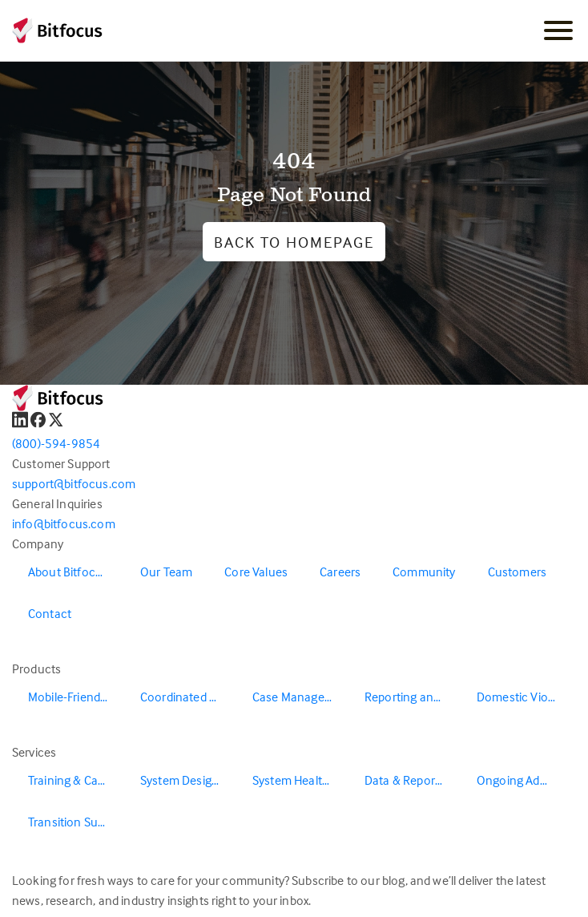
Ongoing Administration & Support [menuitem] (525, 780)
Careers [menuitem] (340, 572)
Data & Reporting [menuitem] (410, 780)
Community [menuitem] (424, 572)
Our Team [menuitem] (166, 572)
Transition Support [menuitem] (76, 822)
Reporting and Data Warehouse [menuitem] (413, 697)
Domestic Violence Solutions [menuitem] (525, 697)
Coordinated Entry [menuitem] (188, 697)
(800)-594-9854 (56, 443)
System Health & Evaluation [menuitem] (300, 780)
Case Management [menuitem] (300, 697)
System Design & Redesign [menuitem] (188, 780)
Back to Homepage (294, 242)
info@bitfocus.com (64, 523)
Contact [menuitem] (50, 613)
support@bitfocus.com (74, 483)
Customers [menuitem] (517, 572)
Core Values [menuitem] (256, 572)
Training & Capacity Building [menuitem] (76, 780)
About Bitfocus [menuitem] (68, 572)
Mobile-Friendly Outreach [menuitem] (76, 697)
